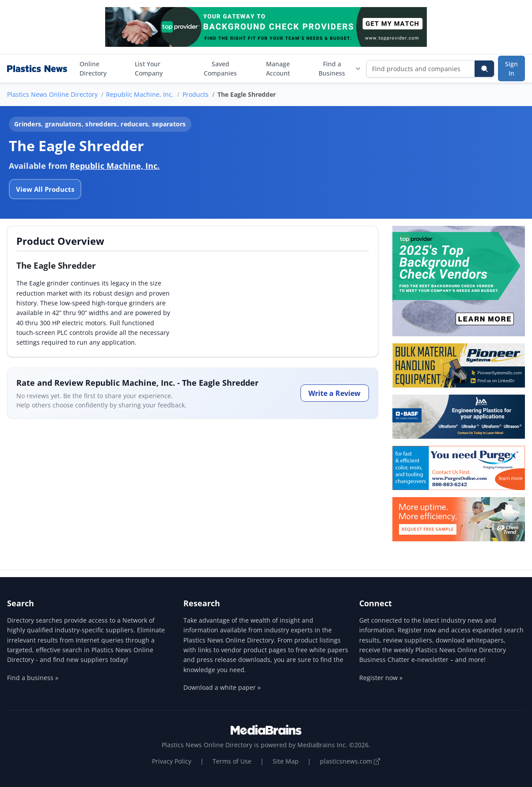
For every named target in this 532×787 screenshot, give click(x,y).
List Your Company (149, 68)
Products (196, 94)
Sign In (511, 68)
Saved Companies (220, 68)
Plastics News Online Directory (52, 94)
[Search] (484, 69)
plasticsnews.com (350, 761)
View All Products (45, 189)
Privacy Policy (172, 761)
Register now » (381, 678)
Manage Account (278, 68)
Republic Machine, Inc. (140, 94)
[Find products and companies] (421, 69)
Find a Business (340, 68)
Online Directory (93, 68)
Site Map (286, 761)
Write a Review (334, 393)
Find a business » (33, 678)
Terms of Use (232, 761)
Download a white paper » (222, 687)
